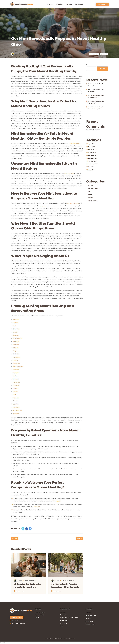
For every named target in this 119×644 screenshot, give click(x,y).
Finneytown (16, 363)
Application (63, 612)
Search (88, 65)
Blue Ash (16, 401)
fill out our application (72, 203)
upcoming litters (69, 173)
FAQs (62, 626)
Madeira (15, 392)
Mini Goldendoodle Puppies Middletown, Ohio (96, 96)
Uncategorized (93, 201)
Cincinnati (16, 404)
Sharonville (16, 329)
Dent (14, 395)
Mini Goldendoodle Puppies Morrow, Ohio (96, 85)
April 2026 (91, 144)
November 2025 (93, 158)
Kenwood (16, 335)
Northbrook (16, 407)
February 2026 (92, 150)
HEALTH (90, 198)
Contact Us (88, 612)
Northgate (16, 373)
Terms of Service (90, 624)
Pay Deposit (63, 615)
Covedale (16, 388)
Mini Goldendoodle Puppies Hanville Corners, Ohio (27, 585)
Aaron (16, 54)
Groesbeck (16, 385)
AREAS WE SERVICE (28, 54)
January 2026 (92, 153)
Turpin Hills (16, 354)
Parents (37, 618)
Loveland (16, 379)
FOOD (90, 195)
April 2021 (91, 170)
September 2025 (93, 164)
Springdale (16, 413)
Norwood (16, 398)
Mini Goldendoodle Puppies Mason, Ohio (96, 91)
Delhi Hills (16, 370)
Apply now (37, 507)
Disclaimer (88, 619)
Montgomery (17, 357)
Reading (15, 360)
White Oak (16, 341)
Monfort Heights (18, 410)
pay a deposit (45, 206)
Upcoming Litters (40, 615)
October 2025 (92, 161)
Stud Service (64, 623)
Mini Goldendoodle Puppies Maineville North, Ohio (96, 108)
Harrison (15, 376)
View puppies (56, 501)
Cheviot (15, 332)
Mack (14, 326)
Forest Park (16, 382)
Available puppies (75, 144)
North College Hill (18, 367)
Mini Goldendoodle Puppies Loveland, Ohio (96, 102)
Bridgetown (16, 351)
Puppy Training (64, 621)
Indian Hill (16, 348)
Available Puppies (40, 612)
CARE (90, 191)
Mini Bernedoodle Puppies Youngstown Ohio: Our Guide (65, 585)
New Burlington (17, 338)
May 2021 (91, 167)
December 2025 (93, 155)
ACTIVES (91, 185)
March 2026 (92, 147)
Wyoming (16, 320)
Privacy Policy (89, 621)
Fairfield (15, 323)
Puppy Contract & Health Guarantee (70, 618)
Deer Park (16, 345)
